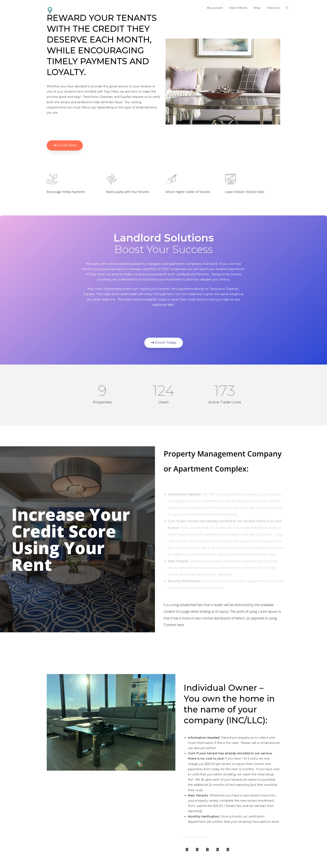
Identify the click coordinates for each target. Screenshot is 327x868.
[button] (65, 145)
